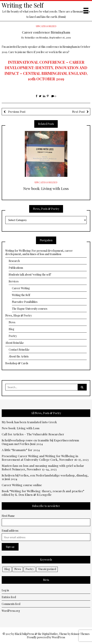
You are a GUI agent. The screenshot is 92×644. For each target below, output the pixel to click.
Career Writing (21, 288)
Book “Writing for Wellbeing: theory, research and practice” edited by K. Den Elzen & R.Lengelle (43, 493)
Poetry (13, 336)
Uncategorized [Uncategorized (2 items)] (47, 569)
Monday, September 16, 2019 (55, 37)
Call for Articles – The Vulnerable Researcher (33, 434)
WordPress (58, 637)
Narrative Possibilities (25, 302)
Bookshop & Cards (17, 363)
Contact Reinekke (19, 350)
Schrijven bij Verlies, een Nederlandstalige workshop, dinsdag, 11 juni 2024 (45, 477)
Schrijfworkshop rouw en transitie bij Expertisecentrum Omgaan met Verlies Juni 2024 (40, 442)
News (12, 322)
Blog (11, 329)
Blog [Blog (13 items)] (7, 569)
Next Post (78, 112)
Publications (16, 268)
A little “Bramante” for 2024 (21, 450)
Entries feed (9, 597)
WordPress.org (11, 611)
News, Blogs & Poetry (19, 315)
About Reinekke (15, 343)
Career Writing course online (22, 485)
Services (14, 281)
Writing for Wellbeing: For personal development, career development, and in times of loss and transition (39, 252)
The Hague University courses (30, 309)
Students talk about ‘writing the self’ (30, 275)
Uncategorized (46, 26)
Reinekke (30, 37)
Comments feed (11, 604)
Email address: (10, 531)
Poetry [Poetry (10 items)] (30, 569)
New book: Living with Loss (46, 188)
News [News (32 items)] (18, 569)
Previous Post (16, 112)
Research (14, 261)
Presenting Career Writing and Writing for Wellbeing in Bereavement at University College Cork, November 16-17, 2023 (45, 458)
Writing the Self (23, 5)
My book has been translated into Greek (29, 422)
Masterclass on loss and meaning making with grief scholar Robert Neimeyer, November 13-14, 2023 (43, 468)
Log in (5, 590)
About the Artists (19, 356)
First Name (8, 516)
